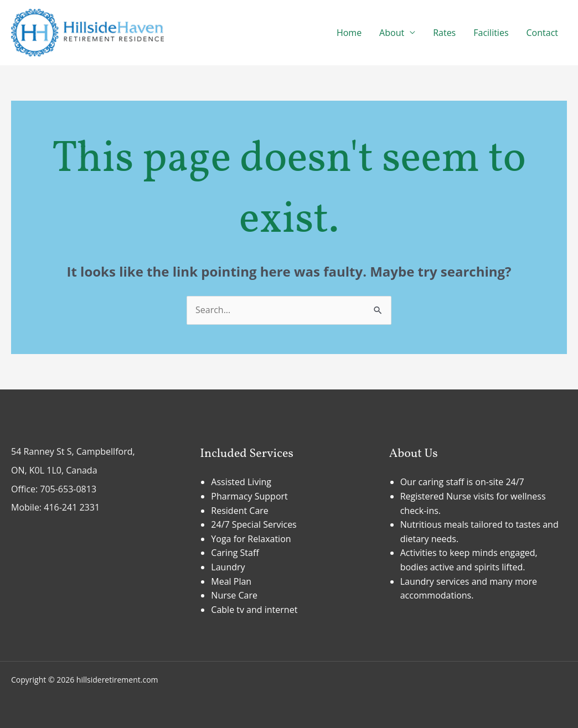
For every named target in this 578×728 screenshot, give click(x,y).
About (392, 33)
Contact (542, 33)
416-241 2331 (72, 507)
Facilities (491, 33)
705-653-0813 (68, 489)
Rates (444, 33)
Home (349, 33)
